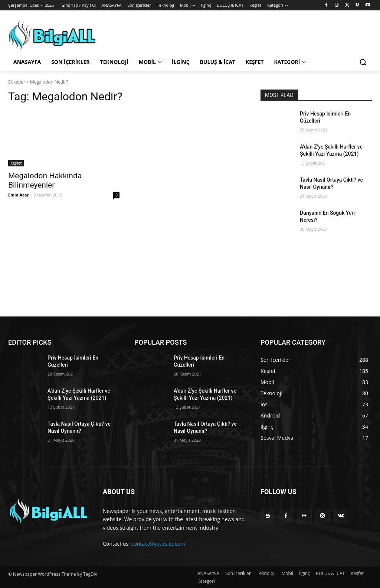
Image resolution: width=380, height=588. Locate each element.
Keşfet (16, 163)
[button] (363, 62)
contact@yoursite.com (158, 544)
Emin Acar (18, 195)
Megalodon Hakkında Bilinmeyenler (45, 180)
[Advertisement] (190, 285)
